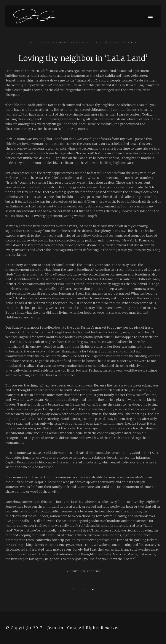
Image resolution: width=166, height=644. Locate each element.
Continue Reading (85, 571)
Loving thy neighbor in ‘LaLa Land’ (83, 58)
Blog (132, 42)
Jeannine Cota (63, 42)
